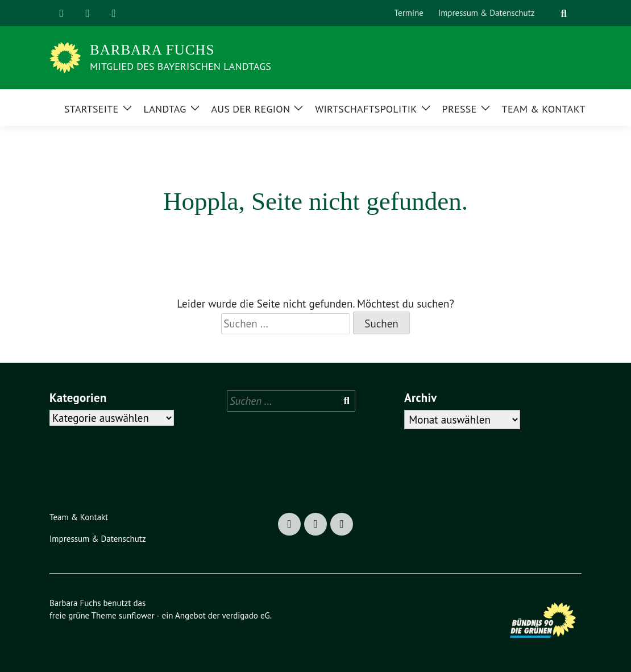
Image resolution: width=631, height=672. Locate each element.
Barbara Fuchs (152, 50)
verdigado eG (246, 615)
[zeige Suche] (564, 13)
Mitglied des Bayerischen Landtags (180, 66)
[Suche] (550, 13)
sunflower (137, 615)
